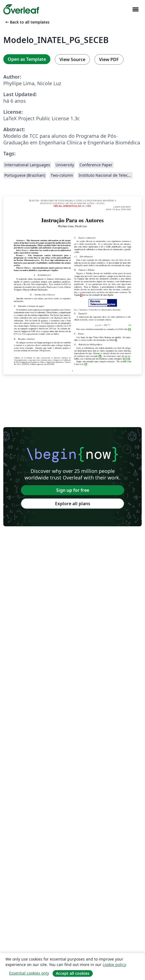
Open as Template (27, 59)
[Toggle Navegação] (135, 9)
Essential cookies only (29, 973)
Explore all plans (73, 504)
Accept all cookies (73, 973)
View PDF (109, 59)
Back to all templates (27, 22)
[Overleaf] (21, 9)
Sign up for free (73, 490)
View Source (72, 59)
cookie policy (114, 965)
